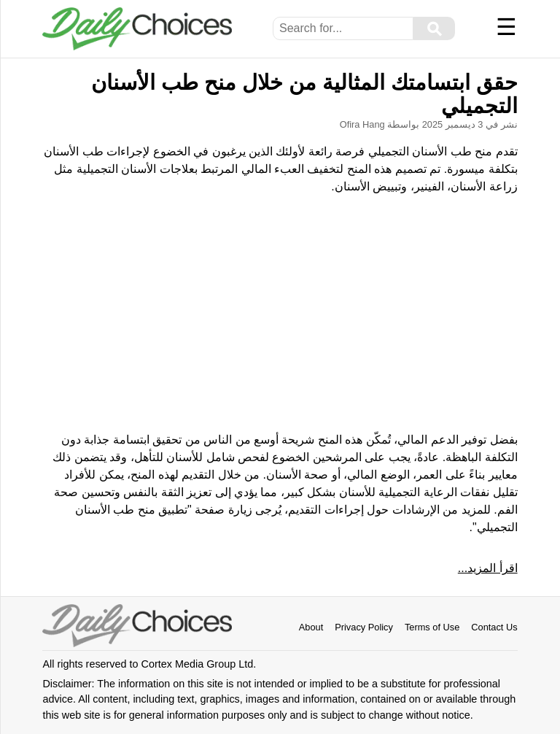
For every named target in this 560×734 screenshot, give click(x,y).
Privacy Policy (364, 627)
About (311, 627)
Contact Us (494, 627)
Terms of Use (432, 627)
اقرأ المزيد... (488, 568)
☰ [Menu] (506, 27)
